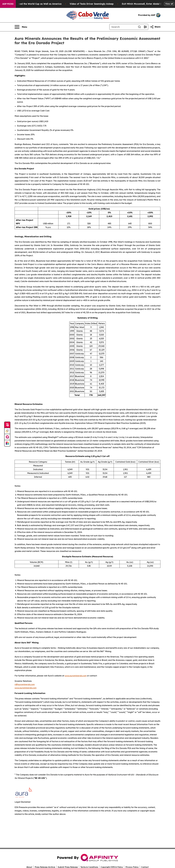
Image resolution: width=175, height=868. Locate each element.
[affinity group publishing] (7, 437)
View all (169, 4)
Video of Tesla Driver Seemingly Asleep (101, 4)
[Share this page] (155, 27)
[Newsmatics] (7, 443)
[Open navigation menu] (21, 27)
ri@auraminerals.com (25, 684)
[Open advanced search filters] (145, 27)
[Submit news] (7, 425)
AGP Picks (8, 4)
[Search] (123, 27)
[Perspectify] (7, 431)
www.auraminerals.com (76, 676)
